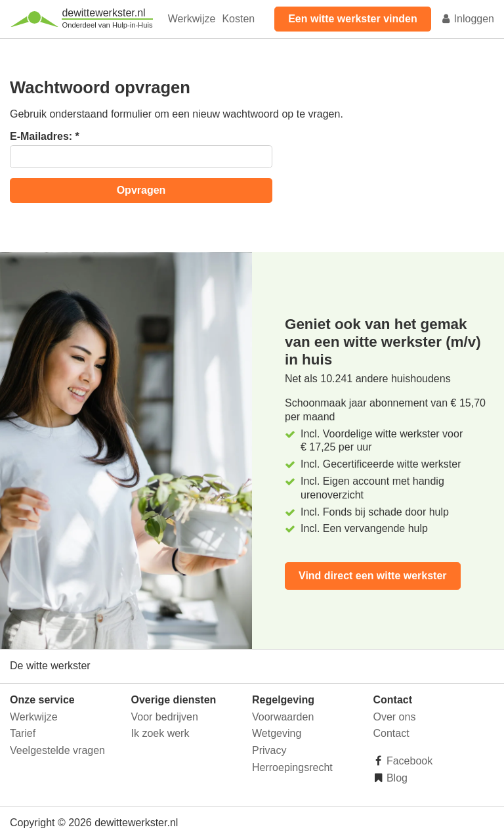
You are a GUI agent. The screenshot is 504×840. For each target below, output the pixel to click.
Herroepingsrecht (292, 767)
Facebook (409, 761)
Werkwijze (192, 19)
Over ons (395, 717)
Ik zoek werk (160, 733)
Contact (391, 733)
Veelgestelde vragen (57, 750)
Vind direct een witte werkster (373, 576)
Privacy (269, 750)
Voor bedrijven (165, 717)
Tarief (23, 733)
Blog (396, 778)
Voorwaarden (283, 717)
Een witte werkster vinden (353, 19)
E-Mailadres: (45, 137)
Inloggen (467, 19)
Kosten (238, 19)
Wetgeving (277, 733)
